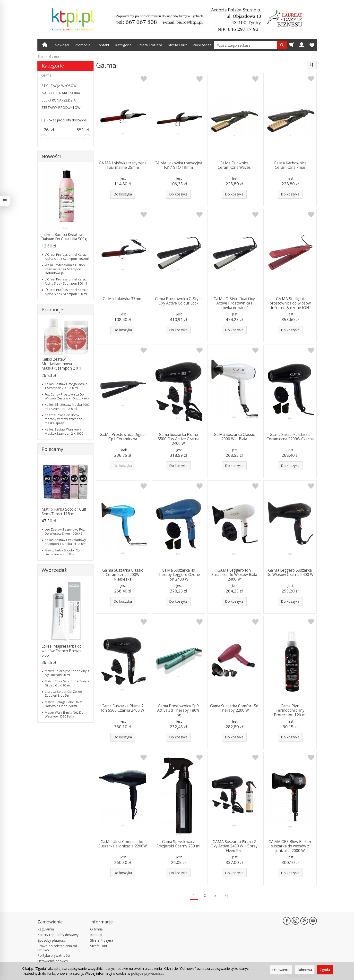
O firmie (96, 929)
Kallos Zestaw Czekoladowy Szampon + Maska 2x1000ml (65, 542)
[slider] (44, 137)
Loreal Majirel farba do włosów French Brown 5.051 (62, 651)
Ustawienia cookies (53, 961)
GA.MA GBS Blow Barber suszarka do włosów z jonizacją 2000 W (290, 846)
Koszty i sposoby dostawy (58, 935)
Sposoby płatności (52, 940)
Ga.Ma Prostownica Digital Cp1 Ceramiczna (123, 437)
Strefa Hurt (177, 45)
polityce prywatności (147, 973)
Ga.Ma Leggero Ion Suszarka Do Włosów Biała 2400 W (234, 575)
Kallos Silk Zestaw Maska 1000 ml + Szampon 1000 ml (67, 406)
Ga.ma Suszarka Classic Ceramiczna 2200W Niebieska (123, 575)
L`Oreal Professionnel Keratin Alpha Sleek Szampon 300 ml (67, 281)
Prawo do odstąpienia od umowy (57, 948)
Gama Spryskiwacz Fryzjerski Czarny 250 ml (178, 844)
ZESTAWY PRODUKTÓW (61, 107)
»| (227, 895)
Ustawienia (281, 970)
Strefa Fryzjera (150, 45)
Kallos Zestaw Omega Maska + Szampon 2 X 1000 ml (66, 386)
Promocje (83, 45)
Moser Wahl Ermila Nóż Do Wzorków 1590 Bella (64, 714)
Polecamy (52, 449)
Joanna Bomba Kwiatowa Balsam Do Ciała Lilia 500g (64, 237)
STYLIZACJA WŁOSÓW (59, 86)
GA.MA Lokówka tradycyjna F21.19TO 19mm (178, 165)
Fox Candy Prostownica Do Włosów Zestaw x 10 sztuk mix (67, 396)
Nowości (62, 45)
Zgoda (325, 970)
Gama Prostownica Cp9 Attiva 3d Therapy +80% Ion (178, 710)
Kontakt (103, 45)
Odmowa (305, 970)
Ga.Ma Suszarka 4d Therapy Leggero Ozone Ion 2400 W (178, 575)
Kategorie (123, 45)
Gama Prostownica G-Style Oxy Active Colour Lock (178, 301)
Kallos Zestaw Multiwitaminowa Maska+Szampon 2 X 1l (62, 364)
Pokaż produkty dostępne (64, 120)
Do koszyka (123, 194)
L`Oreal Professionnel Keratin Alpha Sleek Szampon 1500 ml (67, 256)
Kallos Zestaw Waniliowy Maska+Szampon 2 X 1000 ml (66, 431)
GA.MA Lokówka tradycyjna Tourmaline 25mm (123, 165)
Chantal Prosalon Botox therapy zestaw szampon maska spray (64, 419)
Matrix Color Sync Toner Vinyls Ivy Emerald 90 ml (67, 673)
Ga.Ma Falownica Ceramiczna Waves (234, 165)
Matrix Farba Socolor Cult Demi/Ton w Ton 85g (63, 552)
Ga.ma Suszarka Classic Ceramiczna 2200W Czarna (290, 437)
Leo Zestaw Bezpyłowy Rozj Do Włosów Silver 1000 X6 (65, 531)
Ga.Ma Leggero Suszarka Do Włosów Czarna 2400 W (290, 572)
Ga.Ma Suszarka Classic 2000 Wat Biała (234, 437)
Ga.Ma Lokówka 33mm (123, 299)
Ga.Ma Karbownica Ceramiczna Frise (290, 165)
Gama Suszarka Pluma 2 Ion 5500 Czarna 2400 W (123, 708)
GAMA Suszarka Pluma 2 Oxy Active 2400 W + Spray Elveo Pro (234, 846)
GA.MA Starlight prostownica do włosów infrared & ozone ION (290, 303)
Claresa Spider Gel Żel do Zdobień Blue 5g (63, 693)
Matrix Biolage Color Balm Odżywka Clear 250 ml (63, 704)
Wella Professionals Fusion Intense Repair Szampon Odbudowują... (65, 269)
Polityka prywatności (54, 955)
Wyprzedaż (202, 45)
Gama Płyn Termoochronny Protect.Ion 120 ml (290, 710)
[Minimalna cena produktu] (46, 130)
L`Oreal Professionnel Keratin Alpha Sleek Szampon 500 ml (67, 292)
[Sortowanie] (312, 65)
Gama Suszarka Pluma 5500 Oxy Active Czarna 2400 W (178, 439)
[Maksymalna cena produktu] (80, 130)
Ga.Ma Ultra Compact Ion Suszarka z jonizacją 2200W (123, 844)
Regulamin (46, 929)
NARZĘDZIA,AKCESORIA (61, 93)
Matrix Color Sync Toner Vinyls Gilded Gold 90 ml (67, 683)
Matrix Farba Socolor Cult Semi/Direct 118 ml (64, 511)
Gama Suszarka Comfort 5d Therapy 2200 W (234, 708)
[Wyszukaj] (282, 45)
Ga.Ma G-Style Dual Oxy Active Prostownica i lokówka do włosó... (234, 303)
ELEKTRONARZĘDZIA (59, 100)
